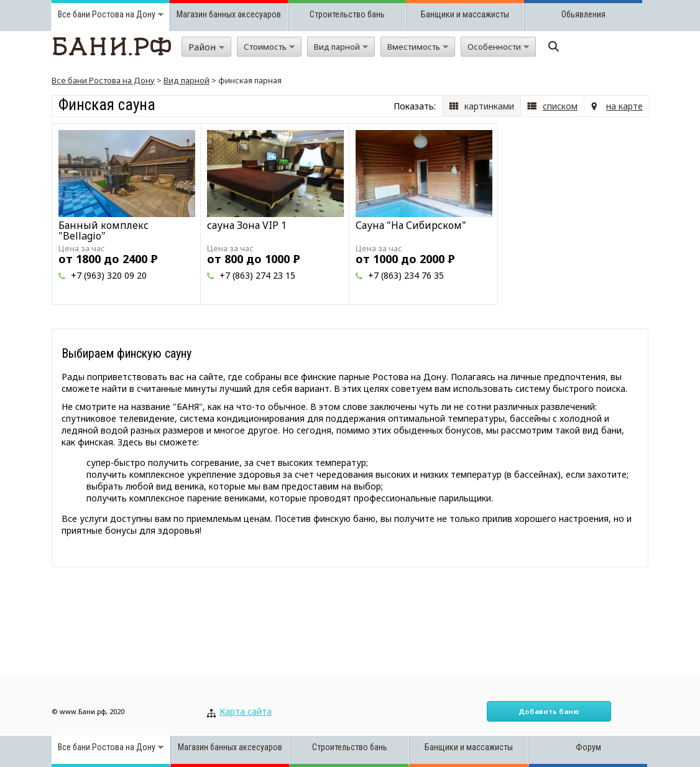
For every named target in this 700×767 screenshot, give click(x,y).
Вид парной (187, 80)
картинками (489, 106)
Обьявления (583, 14)
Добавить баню (549, 711)
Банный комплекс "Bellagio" (104, 230)
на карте (624, 106)
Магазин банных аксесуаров (229, 14)
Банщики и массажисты (465, 14)
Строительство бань (347, 14)
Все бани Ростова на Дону (103, 80)
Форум (588, 747)
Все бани (74, 14)
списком (560, 106)
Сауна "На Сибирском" (411, 225)
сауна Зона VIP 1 (247, 225)
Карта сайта (246, 711)
